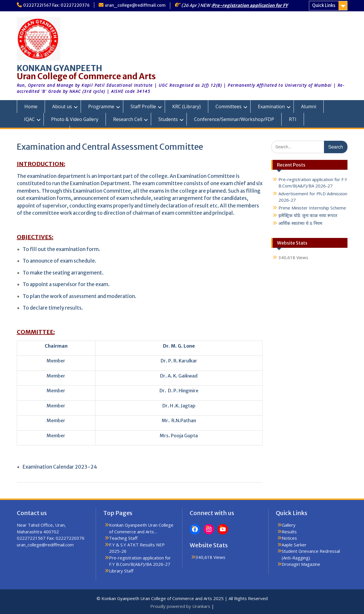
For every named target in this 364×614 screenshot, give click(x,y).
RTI (293, 119)
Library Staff (121, 571)
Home (31, 106)
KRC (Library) (186, 106)
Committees (229, 106)
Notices (289, 538)
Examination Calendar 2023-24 (60, 467)
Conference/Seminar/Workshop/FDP (234, 119)
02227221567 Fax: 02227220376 (56, 5)
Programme (101, 106)
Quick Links (324, 5)
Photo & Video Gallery (75, 119)
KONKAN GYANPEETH (59, 68)
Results (289, 532)
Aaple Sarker (294, 545)
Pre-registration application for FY (250, 5)
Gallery (289, 525)
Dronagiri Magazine (301, 564)
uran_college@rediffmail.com (135, 5)
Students (168, 119)
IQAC (29, 119)
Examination (271, 106)
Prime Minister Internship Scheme (312, 208)
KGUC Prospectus (43, 132)
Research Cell (128, 119)
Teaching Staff (123, 538)
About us (62, 106)
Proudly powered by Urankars (180, 606)
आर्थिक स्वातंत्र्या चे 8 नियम (300, 223)
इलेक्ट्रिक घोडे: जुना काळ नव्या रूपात (308, 215)
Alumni (309, 106)
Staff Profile (143, 106)
